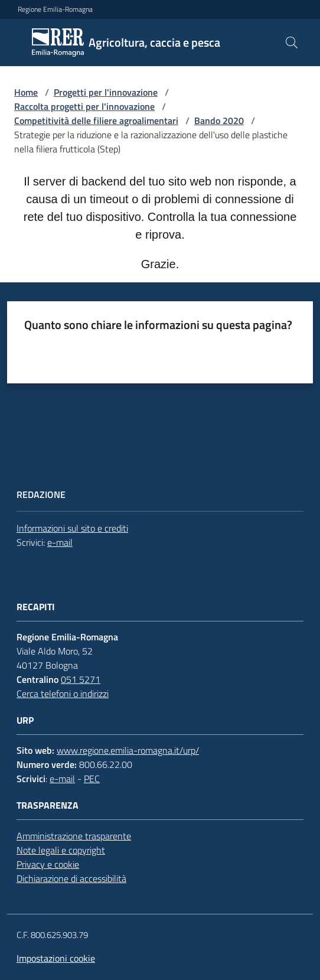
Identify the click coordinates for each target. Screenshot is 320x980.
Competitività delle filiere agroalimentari (96, 121)
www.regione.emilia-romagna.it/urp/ (128, 750)
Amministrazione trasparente (74, 836)
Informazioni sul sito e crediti (72, 528)
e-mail (60, 542)
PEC (92, 779)
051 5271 (81, 679)
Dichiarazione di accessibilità (71, 878)
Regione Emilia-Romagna (55, 9)
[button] (292, 43)
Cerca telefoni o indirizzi (63, 694)
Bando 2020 (219, 121)
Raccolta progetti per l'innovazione (84, 106)
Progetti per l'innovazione (106, 92)
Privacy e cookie (48, 864)
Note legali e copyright (61, 850)
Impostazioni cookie (56, 958)
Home (26, 92)
